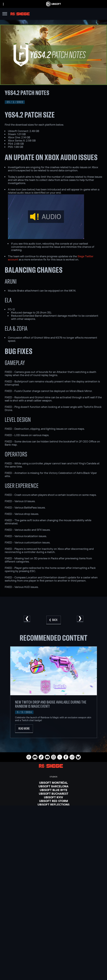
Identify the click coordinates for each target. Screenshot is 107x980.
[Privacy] (54, 969)
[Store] (54, 942)
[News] (54, 953)
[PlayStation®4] (54, 846)
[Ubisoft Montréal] (54, 783)
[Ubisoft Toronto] (54, 815)
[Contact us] (54, 965)
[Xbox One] (54, 839)
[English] (54, 915)
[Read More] (24, 729)
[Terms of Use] (54, 973)
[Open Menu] (5, 14)
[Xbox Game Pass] (54, 832)
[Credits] (54, 819)
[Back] (54, 620)
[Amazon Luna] (54, 854)
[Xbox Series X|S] (54, 835)
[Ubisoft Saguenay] (54, 808)
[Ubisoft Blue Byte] (54, 790)
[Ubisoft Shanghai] (54, 812)
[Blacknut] (54, 870)
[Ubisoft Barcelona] (54, 786)
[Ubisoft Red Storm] (54, 801)
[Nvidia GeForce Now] (54, 866)
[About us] (54, 950)
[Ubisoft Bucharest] (54, 794)
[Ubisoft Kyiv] (54, 797)
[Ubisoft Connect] (54, 946)
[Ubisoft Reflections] (54, 805)
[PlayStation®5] (54, 843)
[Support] (54, 957)
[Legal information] (54, 978)
